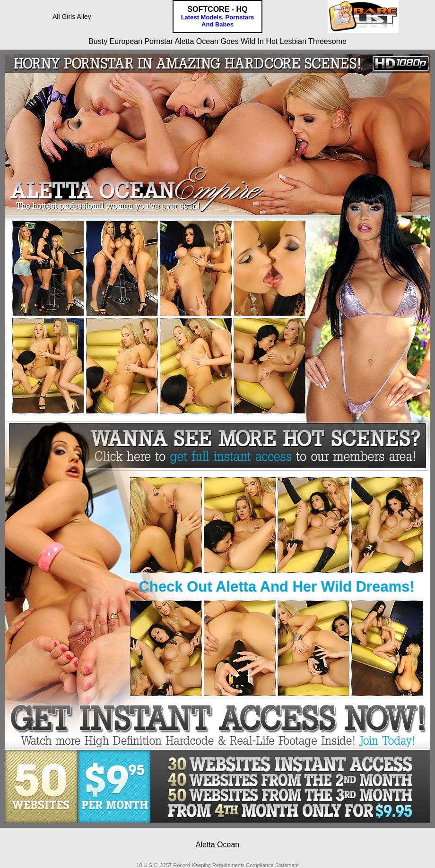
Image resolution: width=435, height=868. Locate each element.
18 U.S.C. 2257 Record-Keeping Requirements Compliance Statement (217, 865)
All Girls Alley (72, 17)
